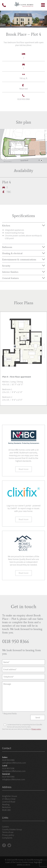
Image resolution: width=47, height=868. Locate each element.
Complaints (7, 838)
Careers (6, 827)
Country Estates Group (12, 829)
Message (23, 696)
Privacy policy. (36, 729)
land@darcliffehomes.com (14, 771)
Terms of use (8, 832)
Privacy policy (8, 835)
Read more (24, 469)
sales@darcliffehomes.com (14, 763)
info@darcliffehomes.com (14, 779)
